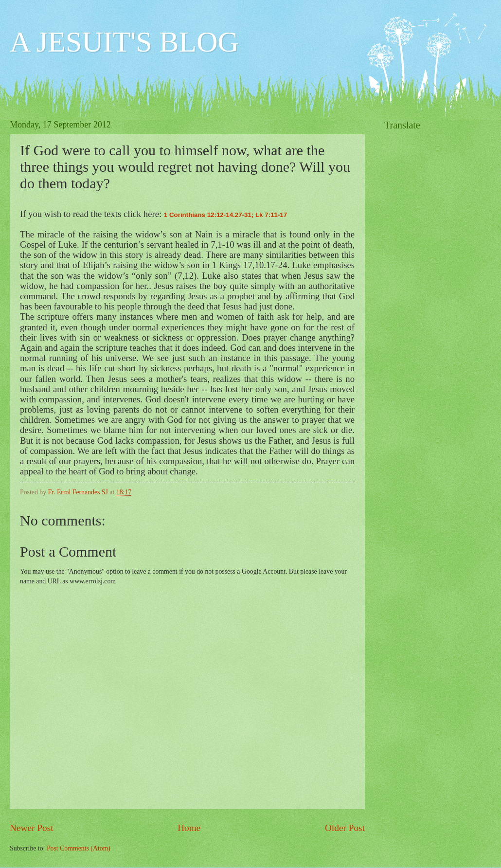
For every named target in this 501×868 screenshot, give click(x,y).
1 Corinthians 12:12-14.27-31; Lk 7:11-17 (225, 215)
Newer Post (32, 828)
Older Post (345, 828)
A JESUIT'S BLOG (124, 42)
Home (189, 828)
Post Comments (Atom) (79, 848)
